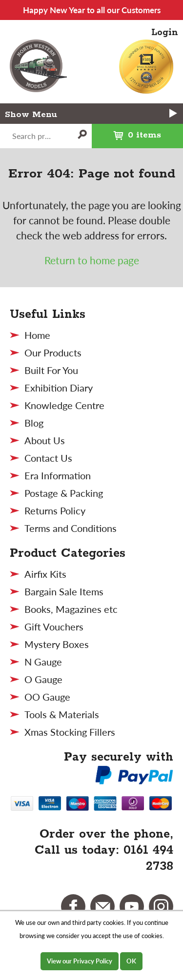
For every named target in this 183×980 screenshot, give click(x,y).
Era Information (58, 475)
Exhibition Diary (59, 388)
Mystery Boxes (57, 644)
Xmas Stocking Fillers (70, 732)
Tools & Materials (62, 714)
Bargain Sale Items (64, 591)
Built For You (51, 370)
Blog (34, 423)
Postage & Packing (64, 493)
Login (165, 33)
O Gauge (43, 679)
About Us (45, 440)
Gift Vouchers (54, 627)
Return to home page (92, 260)
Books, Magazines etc (71, 609)
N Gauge (43, 662)
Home (37, 335)
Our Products (53, 353)
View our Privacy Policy (80, 961)
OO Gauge (47, 697)
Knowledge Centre (64, 405)
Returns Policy (55, 510)
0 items (127, 132)
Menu (105, 114)
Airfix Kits (45, 574)
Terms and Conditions (71, 528)
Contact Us (48, 458)
